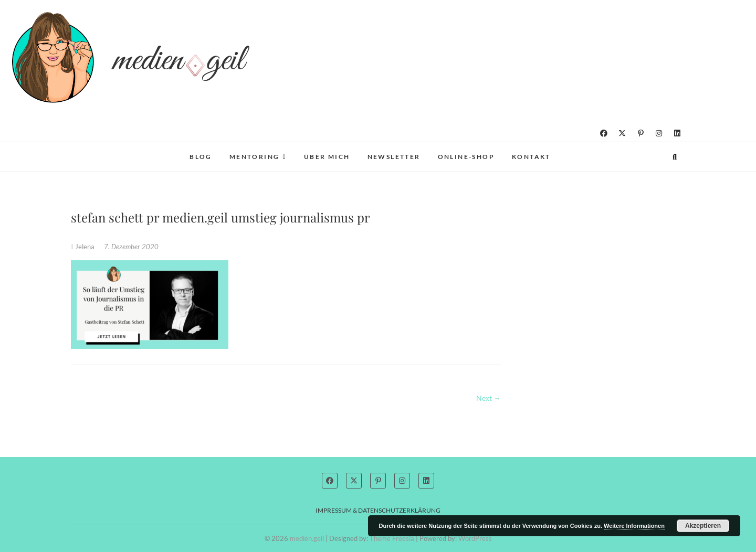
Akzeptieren (703, 526)
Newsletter (394, 157)
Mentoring (255, 157)
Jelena (83, 247)
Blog (201, 157)
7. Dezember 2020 (131, 247)
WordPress (475, 538)
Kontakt (531, 157)
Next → (489, 398)
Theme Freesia (392, 538)
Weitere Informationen (634, 526)
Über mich (327, 157)
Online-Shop (466, 157)
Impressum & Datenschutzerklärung (378, 510)
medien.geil (307, 538)
